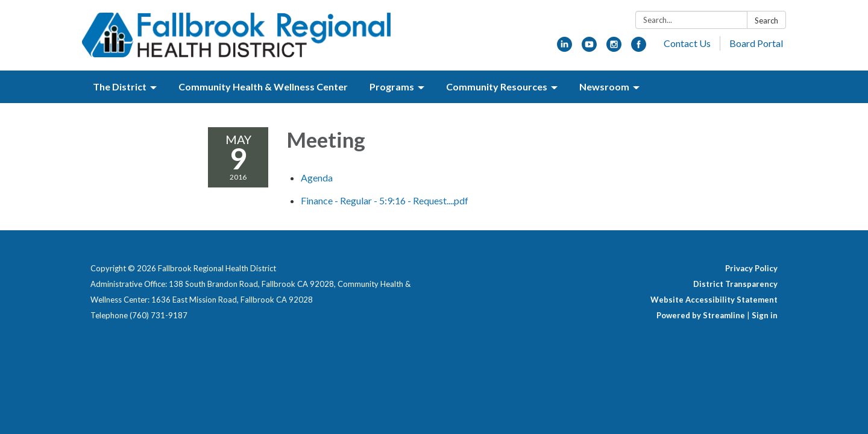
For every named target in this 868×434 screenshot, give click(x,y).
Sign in (765, 315)
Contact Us (687, 43)
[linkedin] (565, 48)
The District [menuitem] (120, 86)
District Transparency (735, 284)
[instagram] (614, 48)
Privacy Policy (751, 268)
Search (766, 20)
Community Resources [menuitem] (497, 86)
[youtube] (589, 48)
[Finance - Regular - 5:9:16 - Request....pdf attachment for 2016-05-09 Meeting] (385, 200)
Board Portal (756, 43)
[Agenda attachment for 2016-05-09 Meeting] (317, 178)
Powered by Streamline (701, 315)
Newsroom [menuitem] (604, 86)
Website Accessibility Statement (714, 300)
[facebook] (639, 48)
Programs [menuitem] (392, 86)
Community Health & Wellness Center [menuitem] (263, 86)
